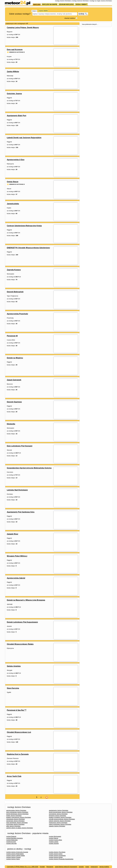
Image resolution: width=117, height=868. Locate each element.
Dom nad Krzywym (15, 50)
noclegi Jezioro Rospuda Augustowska (61, 859)
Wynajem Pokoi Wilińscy (17, 556)
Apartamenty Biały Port (17, 116)
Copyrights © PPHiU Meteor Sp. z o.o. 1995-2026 (23, 867)
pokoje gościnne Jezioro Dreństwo (60, 821)
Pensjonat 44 (12, 336)
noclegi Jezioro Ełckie (56, 857)
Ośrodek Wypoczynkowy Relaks (20, 644)
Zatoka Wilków (13, 72)
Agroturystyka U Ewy (16, 160)
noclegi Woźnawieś (55, 836)
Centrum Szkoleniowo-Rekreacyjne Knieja (24, 226)
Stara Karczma (13, 688)
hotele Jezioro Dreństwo (14, 816)
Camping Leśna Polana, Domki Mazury (23, 28)
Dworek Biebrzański (15, 292)
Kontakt (42, 867)
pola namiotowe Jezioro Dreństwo (17, 823)
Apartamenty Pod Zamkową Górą (21, 512)
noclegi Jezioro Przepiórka (57, 856)
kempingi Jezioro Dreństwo (58, 816)
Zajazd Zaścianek (14, 380)
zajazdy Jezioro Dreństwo (57, 826)
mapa (87, 867)
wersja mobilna (104, 867)
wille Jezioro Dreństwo (13, 826)
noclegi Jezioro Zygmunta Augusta (17, 852)
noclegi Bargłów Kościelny (15, 838)
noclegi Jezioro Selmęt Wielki (16, 856)
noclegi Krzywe (11, 842)
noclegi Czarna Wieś (55, 840)
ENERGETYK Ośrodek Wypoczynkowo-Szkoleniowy (28, 248)
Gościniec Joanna (14, 94)
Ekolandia (11, 424)
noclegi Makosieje (12, 840)
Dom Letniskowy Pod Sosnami (20, 446)
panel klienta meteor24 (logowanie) (66, 867)
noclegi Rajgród (11, 836)
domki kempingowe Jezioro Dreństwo (61, 812)
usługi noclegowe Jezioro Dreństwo (60, 824)
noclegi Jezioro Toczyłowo (57, 852)
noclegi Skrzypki (11, 843)
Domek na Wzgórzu (15, 358)
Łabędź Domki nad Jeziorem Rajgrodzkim (24, 138)
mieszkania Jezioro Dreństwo (16, 819)
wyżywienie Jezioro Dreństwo (58, 814)
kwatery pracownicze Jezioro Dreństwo (19, 817)
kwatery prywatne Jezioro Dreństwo (60, 817)
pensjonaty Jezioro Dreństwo (15, 821)
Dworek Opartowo (14, 402)
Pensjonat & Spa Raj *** (17, 710)
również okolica (70, 18)
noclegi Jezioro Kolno (56, 854)
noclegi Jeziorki (54, 843)
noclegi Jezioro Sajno (13, 859)
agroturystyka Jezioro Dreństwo (16, 810)
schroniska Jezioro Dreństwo (15, 824)
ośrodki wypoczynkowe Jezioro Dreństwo (62, 819)
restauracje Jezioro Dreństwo (58, 823)
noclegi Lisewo (54, 842)
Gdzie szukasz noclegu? (20, 14)
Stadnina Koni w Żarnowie (18, 754)
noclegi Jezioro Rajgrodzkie (15, 854)
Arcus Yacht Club (14, 776)
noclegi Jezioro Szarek (14, 857)
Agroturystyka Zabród (16, 578)
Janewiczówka (13, 204)
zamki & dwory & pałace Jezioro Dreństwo (20, 828)
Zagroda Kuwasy (14, 270)
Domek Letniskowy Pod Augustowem (22, 622)
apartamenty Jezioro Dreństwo (59, 810)
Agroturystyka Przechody (17, 314)
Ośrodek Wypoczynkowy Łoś (19, 732)
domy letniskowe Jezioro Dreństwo (17, 812)
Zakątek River (13, 534)
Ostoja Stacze (13, 182)
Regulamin (50, 867)
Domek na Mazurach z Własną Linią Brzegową (26, 600)
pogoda (81, 867)
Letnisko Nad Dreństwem (17, 490)
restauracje (94, 867)
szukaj (83, 14)
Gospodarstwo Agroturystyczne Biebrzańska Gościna (29, 468)
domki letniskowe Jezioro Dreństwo (17, 814)
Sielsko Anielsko (14, 666)
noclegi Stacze (54, 838)
